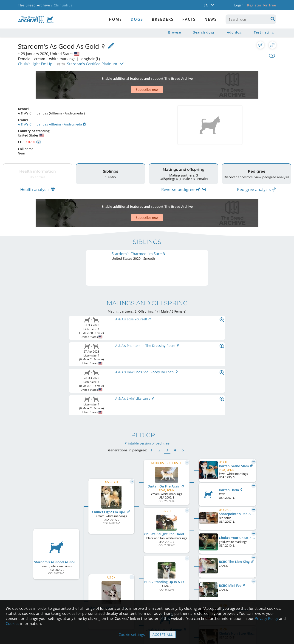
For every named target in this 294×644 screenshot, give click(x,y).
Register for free (262, 5)
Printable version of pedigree (147, 343)
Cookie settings (132, 635)
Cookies (13, 624)
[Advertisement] (129, 77)
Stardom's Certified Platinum (92, 64)
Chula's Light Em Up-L (37, 64)
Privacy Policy (266, 618)
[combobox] (251, 19)
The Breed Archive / (35, 5)
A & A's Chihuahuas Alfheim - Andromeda (52, 108)
